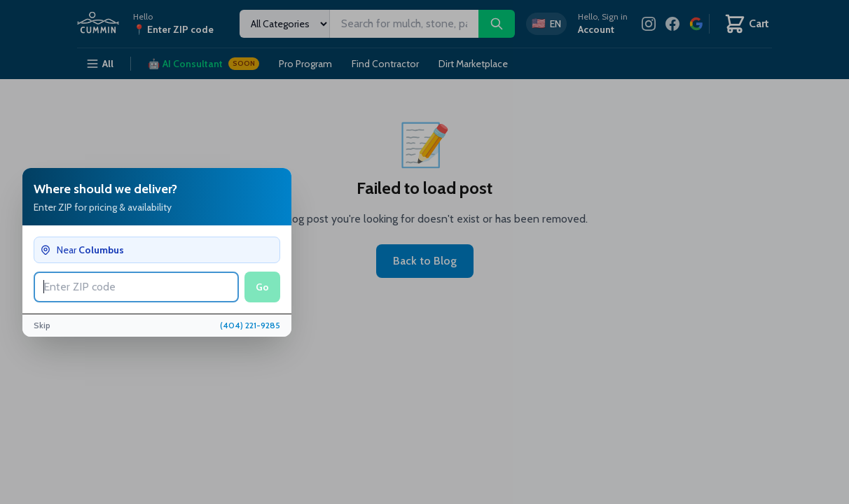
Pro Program (305, 64)
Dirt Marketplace (473, 64)
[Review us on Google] (696, 24)
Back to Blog (425, 261)
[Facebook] (672, 24)
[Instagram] (649, 24)
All (99, 64)
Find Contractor (385, 64)
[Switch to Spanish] (546, 24)
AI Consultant (203, 64)
